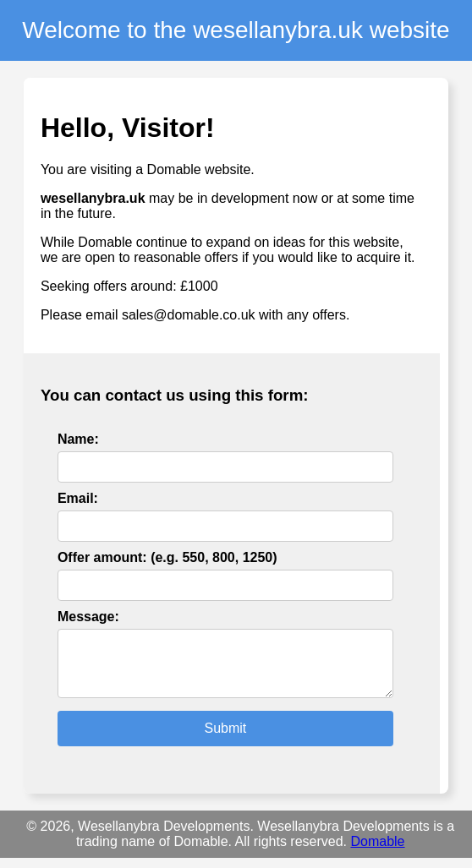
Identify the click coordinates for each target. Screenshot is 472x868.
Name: (78, 439)
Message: (88, 617)
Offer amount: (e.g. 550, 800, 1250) (167, 557)
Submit (225, 738)
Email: (78, 498)
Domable (377, 852)
